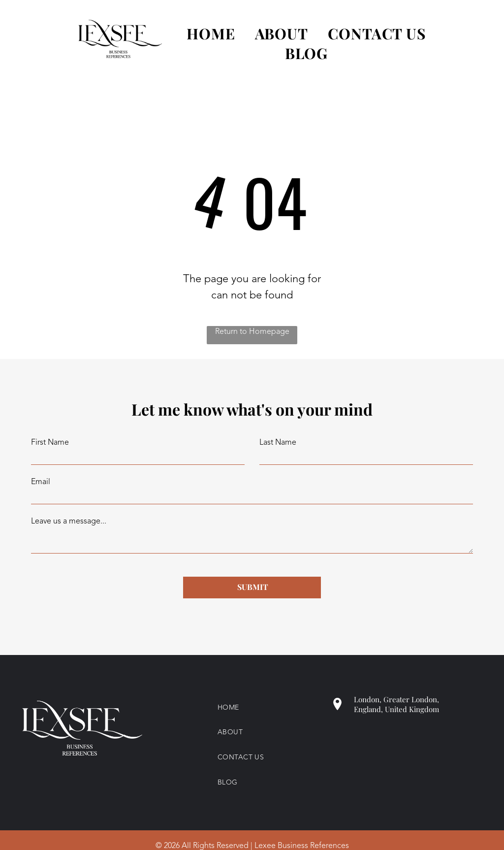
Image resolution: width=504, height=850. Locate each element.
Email (41, 482)
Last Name (278, 443)
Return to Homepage (252, 332)
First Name (50, 443)
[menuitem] (201, 33)
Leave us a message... (69, 522)
